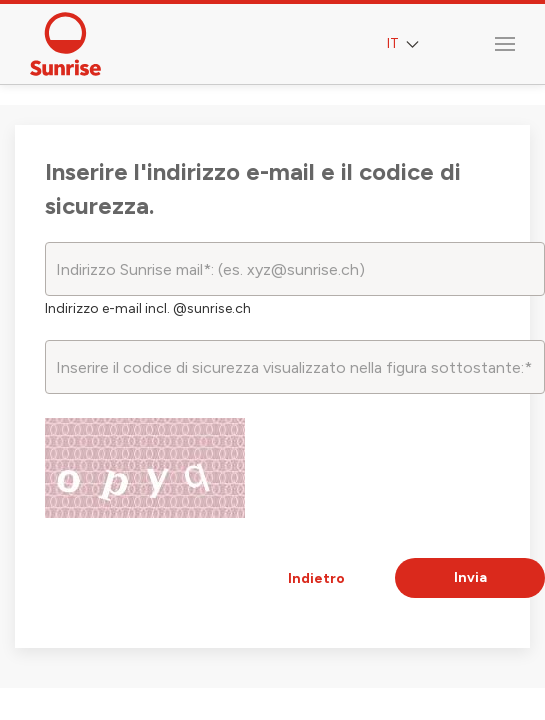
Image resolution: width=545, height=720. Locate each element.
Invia (470, 577)
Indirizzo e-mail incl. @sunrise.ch (148, 308)
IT (405, 44)
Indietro (316, 578)
